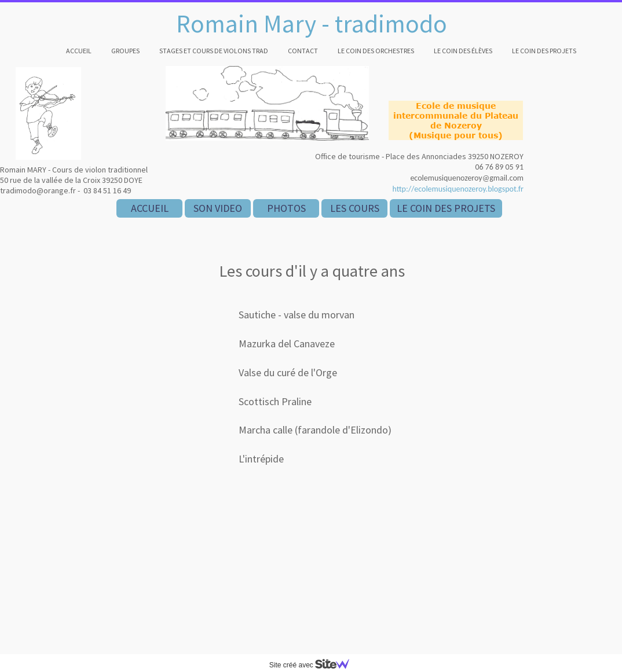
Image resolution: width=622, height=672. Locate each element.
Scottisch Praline (275, 401)
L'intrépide (261, 459)
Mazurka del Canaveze (287, 344)
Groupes (125, 51)
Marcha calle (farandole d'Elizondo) (315, 430)
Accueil (79, 51)
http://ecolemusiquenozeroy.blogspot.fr (458, 189)
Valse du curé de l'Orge (288, 372)
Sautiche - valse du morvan (297, 315)
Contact (303, 51)
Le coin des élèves (463, 51)
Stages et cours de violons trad (214, 51)
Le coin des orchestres (376, 51)
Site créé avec (314, 665)
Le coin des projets (544, 51)
